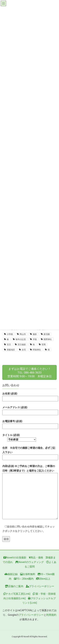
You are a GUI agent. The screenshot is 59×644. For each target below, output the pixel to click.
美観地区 (11, 350)
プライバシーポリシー (40, 586)
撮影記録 (11, 574)
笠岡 (44, 345)
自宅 (24, 350)
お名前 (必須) (29, 396)
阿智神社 (37, 350)
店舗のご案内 (14, 586)
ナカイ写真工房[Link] (17, 594)
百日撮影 (22, 345)
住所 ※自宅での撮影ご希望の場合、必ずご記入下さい (29, 453)
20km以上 (43, 579)
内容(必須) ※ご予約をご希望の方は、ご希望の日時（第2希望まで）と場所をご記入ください (29, 492)
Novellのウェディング (29, 562)
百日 (9, 345)
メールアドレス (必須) (29, 410)
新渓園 (47, 334)
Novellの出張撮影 (15, 557)
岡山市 (23, 334)
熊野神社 (48, 339)
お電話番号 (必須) (29, 424)
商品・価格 (36, 557)
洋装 (35, 339)
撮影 (35, 334)
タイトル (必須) (19, 437)
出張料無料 (28, 574)
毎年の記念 (21, 339)
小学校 (10, 334)
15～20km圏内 (24, 579)
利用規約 (51, 615)
